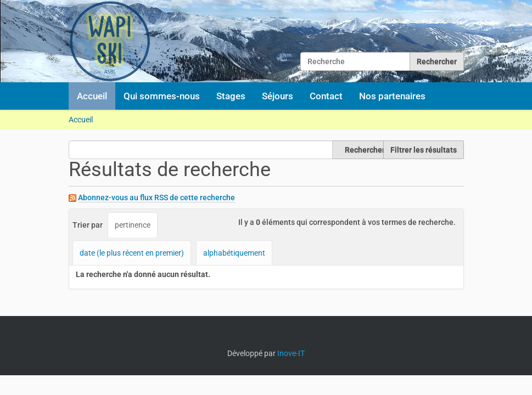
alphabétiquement (234, 253)
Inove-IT (291, 353)
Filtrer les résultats (424, 150)
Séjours (278, 96)
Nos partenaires (392, 96)
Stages (231, 96)
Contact (326, 96)
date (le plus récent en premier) (132, 253)
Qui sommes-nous (162, 96)
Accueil (92, 96)
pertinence (133, 225)
